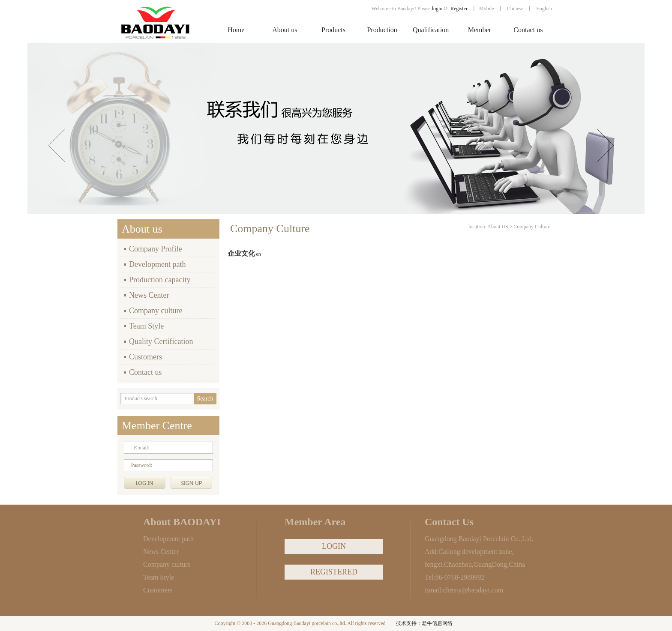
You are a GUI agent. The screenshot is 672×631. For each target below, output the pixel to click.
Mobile (487, 9)
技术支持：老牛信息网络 (424, 623)
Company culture (156, 311)
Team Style (146, 326)
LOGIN (334, 546)
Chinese (515, 9)
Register (460, 9)
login (437, 9)
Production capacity (160, 280)
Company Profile (156, 249)
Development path (157, 264)
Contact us (145, 372)
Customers (145, 357)
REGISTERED (334, 572)
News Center (149, 295)
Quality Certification (161, 341)
